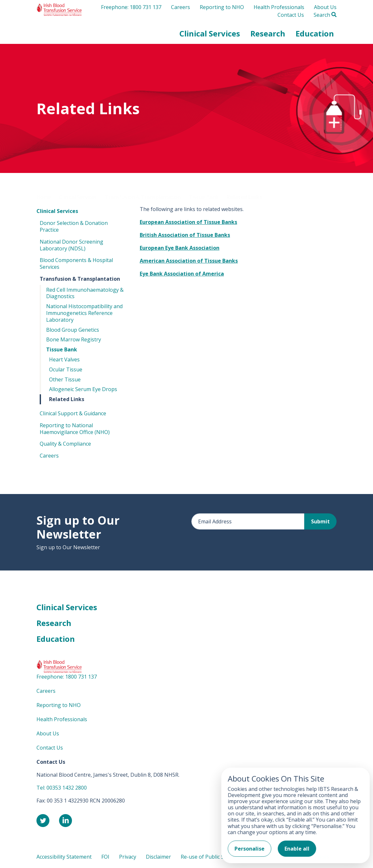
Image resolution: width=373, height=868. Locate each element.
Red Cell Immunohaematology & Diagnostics (85, 294)
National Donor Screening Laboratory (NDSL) (71, 246)
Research (54, 624)
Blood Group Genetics (73, 331)
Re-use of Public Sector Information (224, 858)
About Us (325, 10)
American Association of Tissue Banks (189, 262)
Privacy (128, 858)
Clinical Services (57, 212)
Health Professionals (279, 10)
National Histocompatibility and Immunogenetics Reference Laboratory (84, 314)
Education (56, 640)
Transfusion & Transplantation (80, 280)
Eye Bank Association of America (182, 275)
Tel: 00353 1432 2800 (62, 789)
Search (325, 18)
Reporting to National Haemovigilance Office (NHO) (75, 430)
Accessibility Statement (64, 858)
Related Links (67, 400)
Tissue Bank (62, 351)
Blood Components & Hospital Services (76, 265)
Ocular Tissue (66, 370)
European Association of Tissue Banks (188, 223)
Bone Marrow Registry (74, 341)
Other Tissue (65, 380)
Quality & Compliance (65, 445)
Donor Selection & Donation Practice (74, 228)
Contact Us (291, 18)
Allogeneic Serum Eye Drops (83, 390)
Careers (181, 10)
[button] (210, 37)
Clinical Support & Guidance (73, 415)
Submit (320, 523)
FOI (105, 858)
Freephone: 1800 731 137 (131, 10)
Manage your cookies (303, 858)
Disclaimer (158, 858)
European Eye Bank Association (180, 249)
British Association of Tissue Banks (185, 236)
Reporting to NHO (222, 10)
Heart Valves (64, 361)
